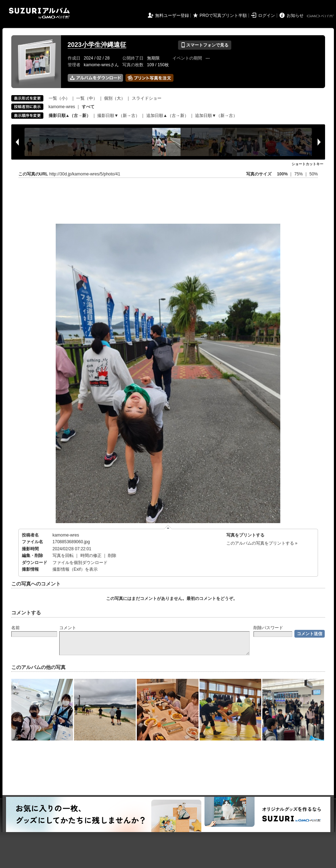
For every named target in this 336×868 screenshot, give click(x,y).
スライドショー (147, 98)
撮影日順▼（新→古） (118, 116)
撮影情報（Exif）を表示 (75, 569)
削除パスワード (268, 628)
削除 (112, 556)
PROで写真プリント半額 (223, 15)
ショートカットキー (307, 164)
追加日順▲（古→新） (167, 116)
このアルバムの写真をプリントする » (262, 543)
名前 (16, 628)
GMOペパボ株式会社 (321, 16)
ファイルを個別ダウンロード (80, 563)
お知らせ (295, 15)
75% (299, 174)
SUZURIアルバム (39, 13)
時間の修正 (91, 556)
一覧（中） (87, 98)
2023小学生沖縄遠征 (97, 45)
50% (313, 174)
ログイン (267, 15)
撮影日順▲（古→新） (70, 116)
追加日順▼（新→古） (216, 116)
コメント (68, 628)
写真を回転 (63, 556)
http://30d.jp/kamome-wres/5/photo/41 (85, 174)
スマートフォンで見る (205, 45)
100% (282, 174)
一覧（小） (59, 98)
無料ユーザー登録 (172, 15)
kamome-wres (62, 107)
